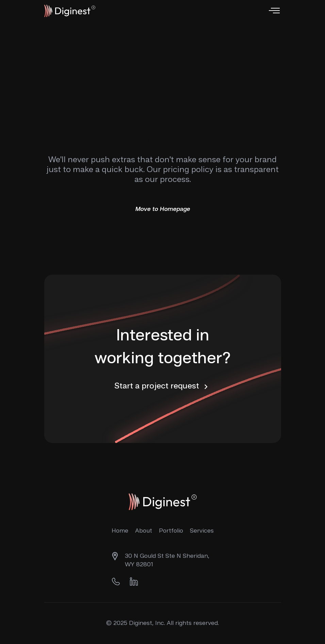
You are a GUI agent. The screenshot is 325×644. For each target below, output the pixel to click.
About (144, 531)
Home (120, 531)
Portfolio (171, 531)
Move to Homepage (162, 209)
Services (202, 531)
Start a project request (162, 387)
